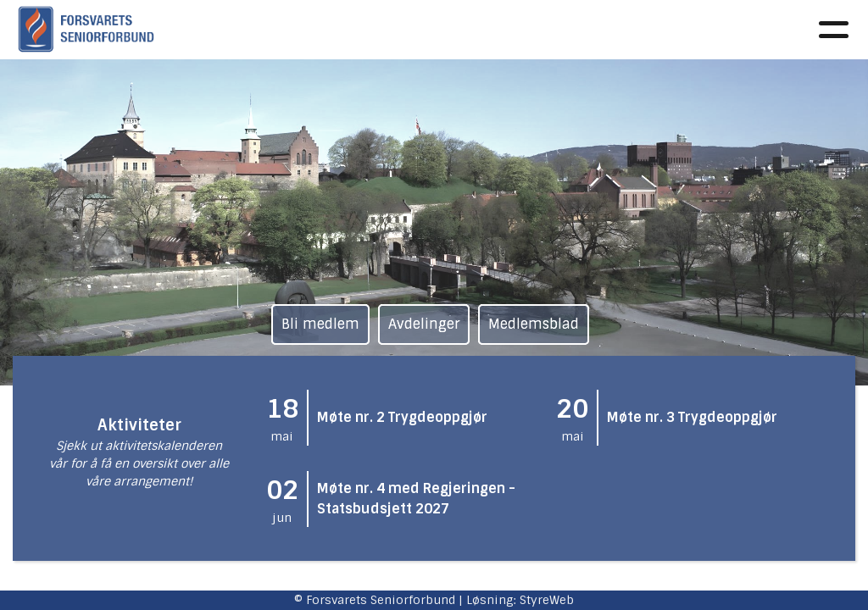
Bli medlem (320, 324)
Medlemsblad (534, 324)
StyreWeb (547, 600)
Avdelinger (424, 324)
